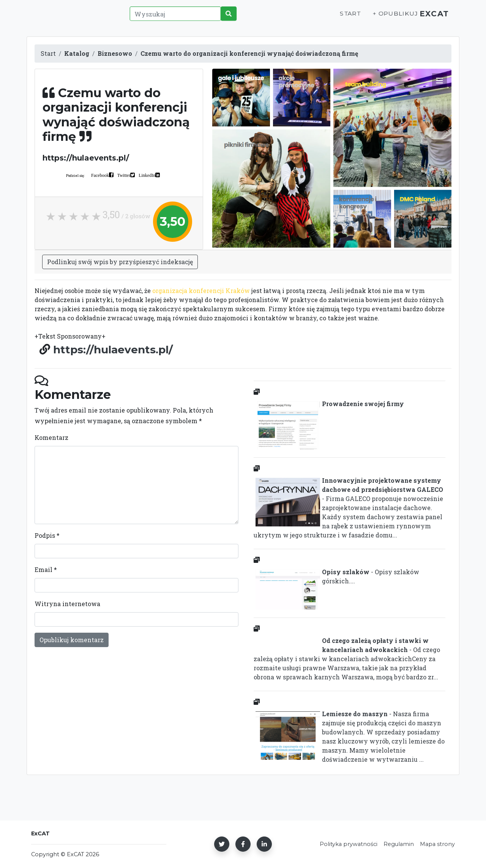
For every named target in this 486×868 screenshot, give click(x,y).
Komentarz (51, 437)
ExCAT (432, 18)
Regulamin (399, 844)
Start (344, 18)
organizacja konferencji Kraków (201, 291)
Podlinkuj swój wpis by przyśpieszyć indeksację (120, 262)
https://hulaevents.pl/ (113, 350)
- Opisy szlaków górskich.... (336, 578)
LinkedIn (147, 175)
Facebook (100, 175)
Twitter (124, 175)
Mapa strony (437, 844)
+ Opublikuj (389, 18)
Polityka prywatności (349, 844)
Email (46, 569)
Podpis (47, 535)
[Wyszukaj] (173, 18)
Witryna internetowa (67, 604)
